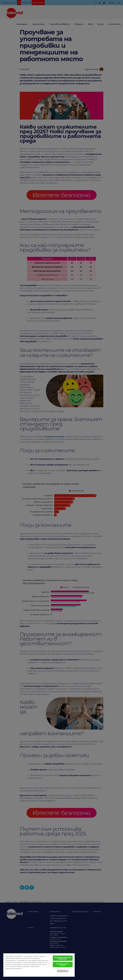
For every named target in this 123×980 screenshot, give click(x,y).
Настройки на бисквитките (63, 971)
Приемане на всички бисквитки (63, 958)
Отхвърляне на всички (63, 964)
